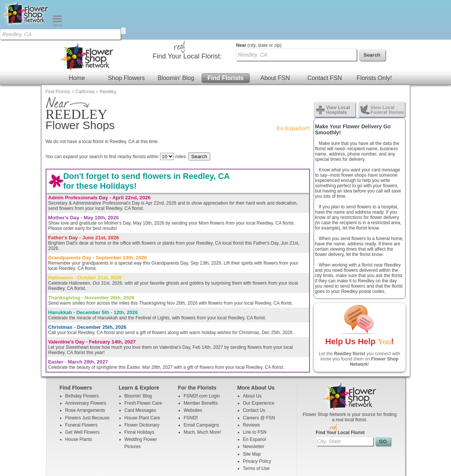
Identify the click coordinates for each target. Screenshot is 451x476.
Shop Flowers (126, 38)
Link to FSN (255, 393)
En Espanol (255, 400)
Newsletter (254, 407)
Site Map (252, 414)
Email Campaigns (202, 385)
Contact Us (254, 371)
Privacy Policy (257, 422)
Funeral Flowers (82, 385)
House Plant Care (142, 378)
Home (77, 38)
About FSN (275, 38)
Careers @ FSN (259, 378)
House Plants (79, 400)
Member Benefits (201, 364)
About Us (252, 356)
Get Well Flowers (82, 393)
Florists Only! (374, 38)
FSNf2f (191, 378)
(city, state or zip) (259, 6)
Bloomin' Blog (176, 38)
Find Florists (226, 38)
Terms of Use (256, 429)
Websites (193, 371)
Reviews (252, 385)
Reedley (108, 52)
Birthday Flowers (82, 356)
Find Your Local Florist (340, 393)
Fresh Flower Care (143, 364)
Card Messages (140, 371)
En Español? (293, 89)
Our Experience (259, 364)
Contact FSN (325, 38)
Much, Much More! (202, 393)
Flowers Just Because (87, 378)
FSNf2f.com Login (202, 356)
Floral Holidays (139, 393)
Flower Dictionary (142, 385)
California (85, 52)
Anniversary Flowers (86, 364)
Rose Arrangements (85, 371)
